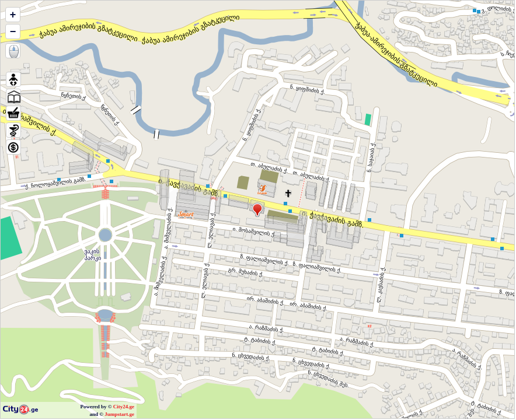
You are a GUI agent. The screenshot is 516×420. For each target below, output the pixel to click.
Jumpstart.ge (119, 414)
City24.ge (124, 407)
